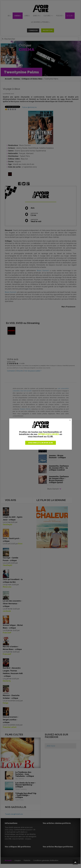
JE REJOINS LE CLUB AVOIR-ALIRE (41, 443)
